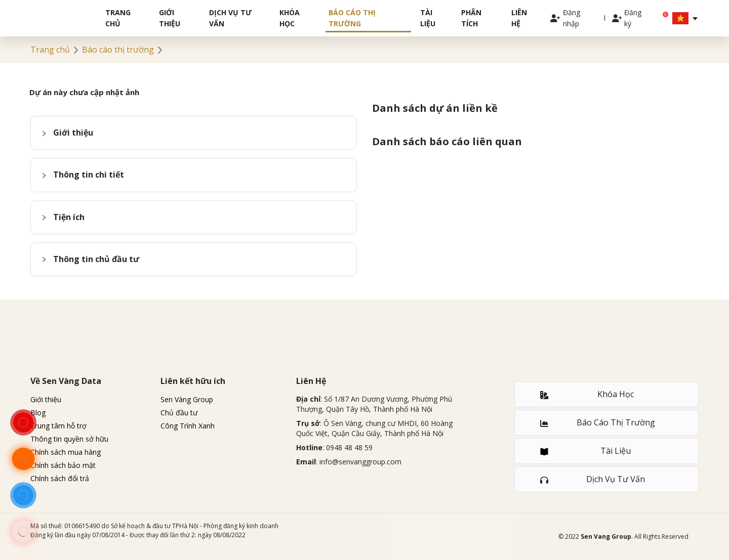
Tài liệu (428, 18)
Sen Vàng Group (187, 399)
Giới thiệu (170, 18)
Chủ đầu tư (179, 413)
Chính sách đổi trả (60, 478)
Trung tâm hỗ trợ (58, 426)
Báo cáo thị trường (352, 18)
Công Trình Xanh (188, 426)
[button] (194, 133)
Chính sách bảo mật (63, 465)
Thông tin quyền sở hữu (69, 439)
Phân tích (471, 18)
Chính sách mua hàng (66, 452)
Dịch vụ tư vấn (230, 18)
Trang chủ (118, 18)
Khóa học (290, 18)
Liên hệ (519, 18)
